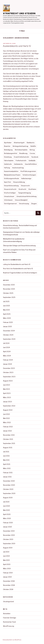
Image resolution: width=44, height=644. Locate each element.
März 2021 (7, 468)
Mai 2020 (6, 510)
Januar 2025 (7, 327)
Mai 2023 (6, 389)
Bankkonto (31, 143)
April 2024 (7, 352)
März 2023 (7, 397)
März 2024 (7, 356)
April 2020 (7, 514)
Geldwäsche (18, 164)
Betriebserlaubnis (21, 150)
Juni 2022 (6, 414)
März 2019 (7, 569)
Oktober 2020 (8, 489)
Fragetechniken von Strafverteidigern (23, 273)
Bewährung (23, 153)
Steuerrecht (25, 186)
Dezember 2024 (9, 331)
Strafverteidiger (10, 193)
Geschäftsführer (31, 164)
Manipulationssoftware (12, 175)
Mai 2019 (6, 560)
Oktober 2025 (8, 293)
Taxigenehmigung (25, 193)
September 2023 (9, 377)
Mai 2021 (6, 460)
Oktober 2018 (8, 589)
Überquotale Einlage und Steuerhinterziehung (19, 246)
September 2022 (9, 406)
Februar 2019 (8, 573)
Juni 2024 (6, 347)
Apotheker (8, 143)
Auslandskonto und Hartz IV (17, 46)
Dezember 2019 (9, 531)
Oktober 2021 (8, 439)
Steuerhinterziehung (11, 186)
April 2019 (7, 564)
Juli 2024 (6, 343)
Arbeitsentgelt (19, 143)
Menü (22, 31)
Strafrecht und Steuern (19, 13)
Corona (32, 153)
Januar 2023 (7, 402)
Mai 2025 (6, 310)
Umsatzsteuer (9, 196)
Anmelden (7, 614)
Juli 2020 (6, 502)
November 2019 (9, 535)
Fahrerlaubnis (9, 161)
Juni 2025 (6, 306)
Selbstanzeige (26, 178)
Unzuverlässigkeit (21, 200)
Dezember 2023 (9, 368)
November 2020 (9, 485)
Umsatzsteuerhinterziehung (26, 196)
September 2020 (9, 493)
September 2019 (9, 544)
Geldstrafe (8, 164)
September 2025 (9, 297)
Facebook (35, 157)
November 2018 (9, 585)
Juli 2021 (6, 452)
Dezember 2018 (9, 581)
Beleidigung (8, 150)
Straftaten (32, 189)
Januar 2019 (7, 577)
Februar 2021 (8, 473)
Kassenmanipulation (11, 171)
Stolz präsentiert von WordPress (12, 640)
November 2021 (9, 435)
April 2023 (7, 393)
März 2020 (7, 518)
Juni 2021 (6, 456)
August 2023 (8, 381)
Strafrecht (22, 189)
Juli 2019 (6, 552)
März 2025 (7, 318)
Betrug (32, 150)
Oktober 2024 (8, 335)
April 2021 (7, 464)
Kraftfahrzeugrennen (28, 171)
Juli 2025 (6, 302)
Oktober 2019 (8, 539)
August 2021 (8, 448)
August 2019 (8, 548)
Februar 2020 (8, 523)
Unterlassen (8, 200)
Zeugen (34, 204)
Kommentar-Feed (9, 622)
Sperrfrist (7, 182)
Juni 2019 (6, 556)
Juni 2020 (6, 506)
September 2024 (9, 339)
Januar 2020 (7, 527)
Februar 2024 (8, 360)
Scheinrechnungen (29, 175)
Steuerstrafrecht (10, 189)
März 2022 (7, 422)
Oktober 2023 (8, 372)
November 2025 (9, 289)
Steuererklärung (19, 182)
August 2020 (8, 498)
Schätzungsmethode (11, 178)
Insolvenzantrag (18, 168)
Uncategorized (8, 602)
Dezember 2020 (9, 481)
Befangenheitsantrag (20, 146)
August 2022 (8, 410)
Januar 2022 (7, 431)
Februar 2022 (8, 427)
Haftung (7, 168)
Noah (5, 273)
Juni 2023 (6, 385)
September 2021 (9, 443)
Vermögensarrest (10, 204)
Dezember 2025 (9, 285)
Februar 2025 (8, 322)
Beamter (7, 146)
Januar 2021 (7, 477)
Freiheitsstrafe (21, 161)
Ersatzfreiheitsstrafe (21, 157)
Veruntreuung (24, 204)
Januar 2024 (7, 364)
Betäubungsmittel (11, 153)
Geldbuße (32, 161)
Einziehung (8, 157)
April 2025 (7, 314)
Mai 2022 (6, 418)
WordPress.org (9, 626)
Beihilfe (33, 146)
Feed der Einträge (10, 618)
